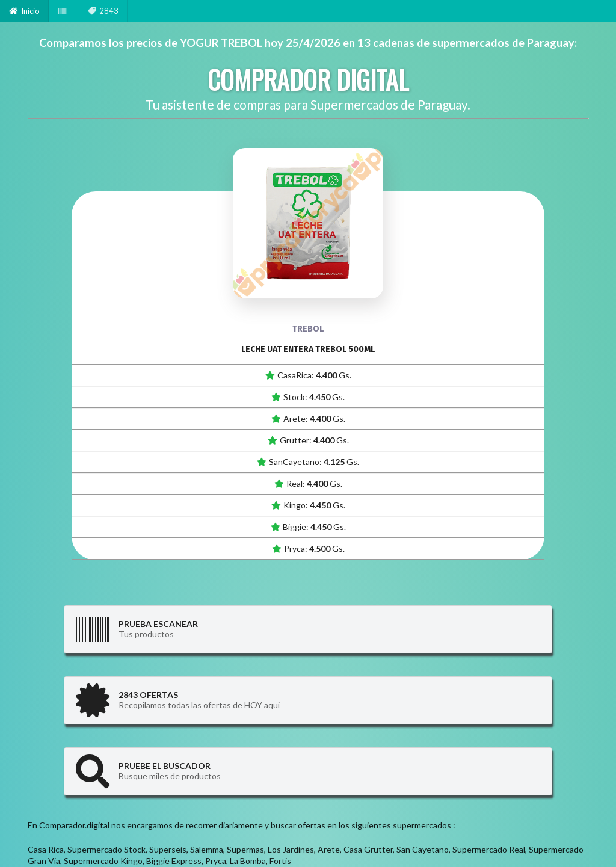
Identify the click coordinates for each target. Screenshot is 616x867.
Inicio (24, 11)
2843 (103, 11)
